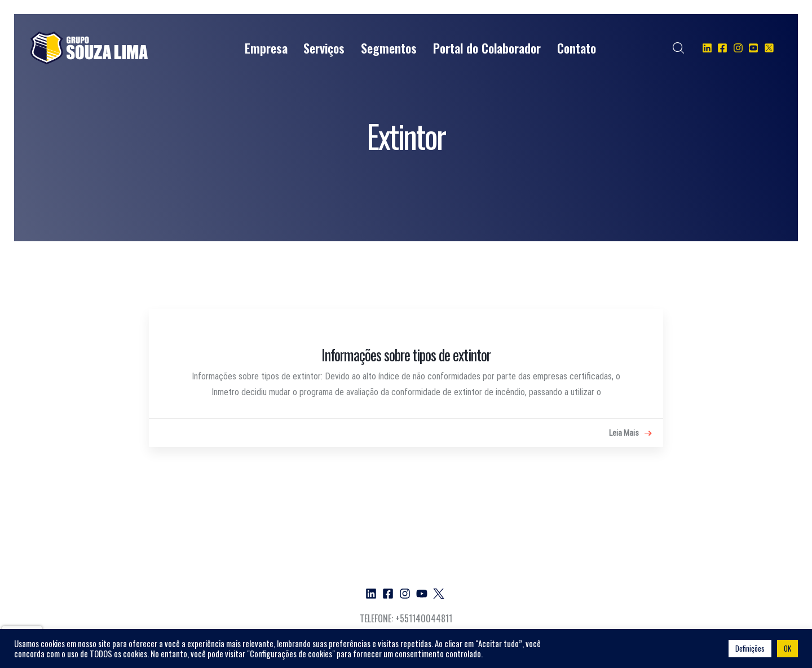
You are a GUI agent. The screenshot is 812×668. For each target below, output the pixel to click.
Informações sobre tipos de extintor (406, 355)
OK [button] (787, 648)
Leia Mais (630, 433)
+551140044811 (424, 618)
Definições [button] (750, 648)
